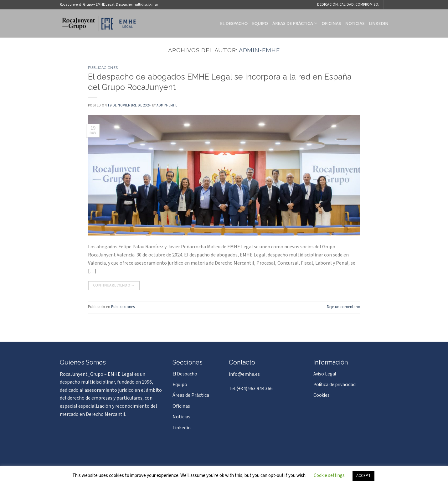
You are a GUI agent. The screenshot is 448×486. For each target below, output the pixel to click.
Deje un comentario (344, 307)
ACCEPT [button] (363, 476)
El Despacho (234, 23)
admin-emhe (259, 50)
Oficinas (331, 23)
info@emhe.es (244, 374)
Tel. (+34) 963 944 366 (251, 389)
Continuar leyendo (114, 285)
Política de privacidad (335, 385)
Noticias (355, 23)
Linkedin (379, 23)
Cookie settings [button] (329, 476)
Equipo (260, 23)
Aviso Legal (325, 374)
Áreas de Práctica (295, 23)
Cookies (322, 395)
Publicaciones (103, 68)
